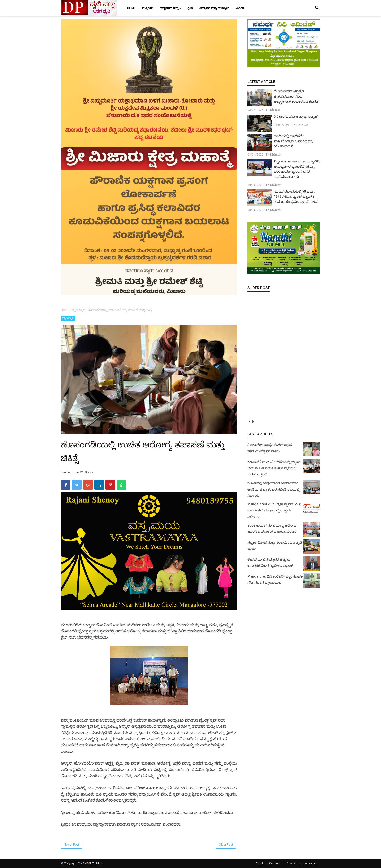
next (253, 421)
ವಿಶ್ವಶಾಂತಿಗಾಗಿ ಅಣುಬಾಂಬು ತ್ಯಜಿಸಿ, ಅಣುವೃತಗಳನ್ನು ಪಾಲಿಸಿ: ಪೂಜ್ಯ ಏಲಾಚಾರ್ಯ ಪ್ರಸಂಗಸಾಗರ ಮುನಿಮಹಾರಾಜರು (297, 169)
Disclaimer (309, 863)
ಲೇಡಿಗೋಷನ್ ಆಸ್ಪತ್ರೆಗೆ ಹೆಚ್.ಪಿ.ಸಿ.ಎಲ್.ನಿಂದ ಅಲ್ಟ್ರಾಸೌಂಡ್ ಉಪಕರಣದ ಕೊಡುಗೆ (296, 96)
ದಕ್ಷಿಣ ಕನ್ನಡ (68, 318)
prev (249, 421)
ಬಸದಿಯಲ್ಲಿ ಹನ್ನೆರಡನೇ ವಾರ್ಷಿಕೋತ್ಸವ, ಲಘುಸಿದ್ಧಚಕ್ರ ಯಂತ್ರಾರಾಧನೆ (293, 141)
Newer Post (72, 845)
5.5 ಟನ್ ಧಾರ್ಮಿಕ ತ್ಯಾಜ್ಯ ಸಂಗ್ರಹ (296, 116)
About (259, 863)
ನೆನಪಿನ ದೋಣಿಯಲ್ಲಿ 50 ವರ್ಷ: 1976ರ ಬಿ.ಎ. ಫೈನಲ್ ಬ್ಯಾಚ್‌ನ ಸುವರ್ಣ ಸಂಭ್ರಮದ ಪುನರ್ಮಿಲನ (296, 197)
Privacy (291, 863)
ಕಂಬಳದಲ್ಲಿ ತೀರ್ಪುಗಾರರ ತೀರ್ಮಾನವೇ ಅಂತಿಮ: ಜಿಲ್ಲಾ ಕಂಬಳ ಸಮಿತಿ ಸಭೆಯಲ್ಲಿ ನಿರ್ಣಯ (273, 489)
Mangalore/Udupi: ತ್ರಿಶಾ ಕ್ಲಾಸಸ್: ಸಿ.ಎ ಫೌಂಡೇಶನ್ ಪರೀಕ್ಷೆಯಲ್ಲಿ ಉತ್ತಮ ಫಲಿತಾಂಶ (274, 510)
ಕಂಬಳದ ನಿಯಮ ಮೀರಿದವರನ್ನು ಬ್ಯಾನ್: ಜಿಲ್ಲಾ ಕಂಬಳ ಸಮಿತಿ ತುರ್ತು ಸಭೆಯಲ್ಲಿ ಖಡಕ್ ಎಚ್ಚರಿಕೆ (274, 468)
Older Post (226, 845)
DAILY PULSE (95, 863)
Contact (275, 863)
